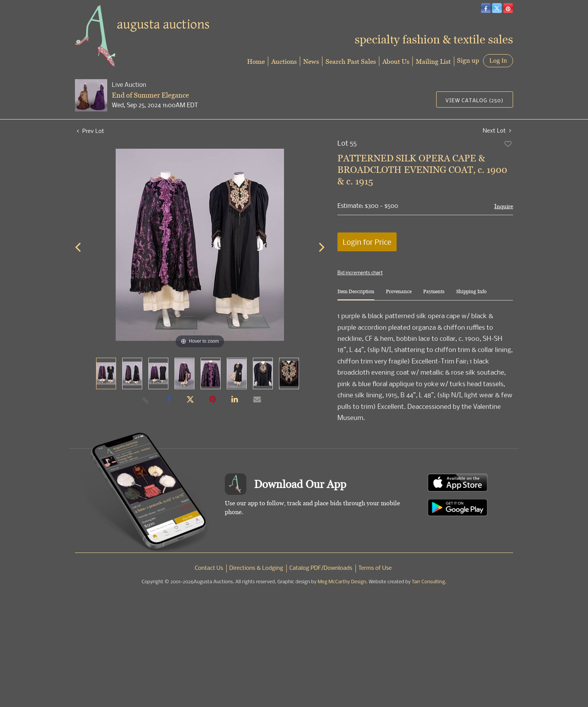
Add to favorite (508, 144)
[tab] (356, 295)
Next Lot (497, 130)
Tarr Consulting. (429, 582)
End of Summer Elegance (150, 95)
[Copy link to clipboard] (146, 400)
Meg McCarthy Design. (343, 582)
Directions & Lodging (256, 568)
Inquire (504, 206)
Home (256, 61)
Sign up (468, 60)
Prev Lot (91, 131)
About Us (396, 61)
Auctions (284, 61)
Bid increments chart (360, 272)
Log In (498, 61)
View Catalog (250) (474, 100)
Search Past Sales (351, 61)
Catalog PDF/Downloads (321, 568)
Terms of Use (375, 568)
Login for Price (367, 242)
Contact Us (209, 568)
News (311, 61)
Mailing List (433, 61)
